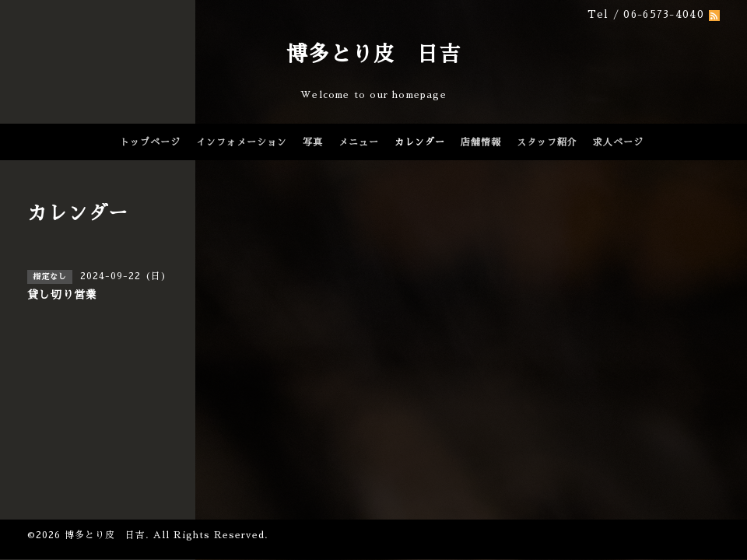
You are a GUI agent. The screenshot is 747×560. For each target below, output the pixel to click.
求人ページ (618, 142)
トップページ (150, 142)
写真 (313, 142)
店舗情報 (481, 142)
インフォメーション (242, 142)
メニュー (359, 142)
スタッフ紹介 (547, 142)
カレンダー (420, 142)
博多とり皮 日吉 (373, 54)
